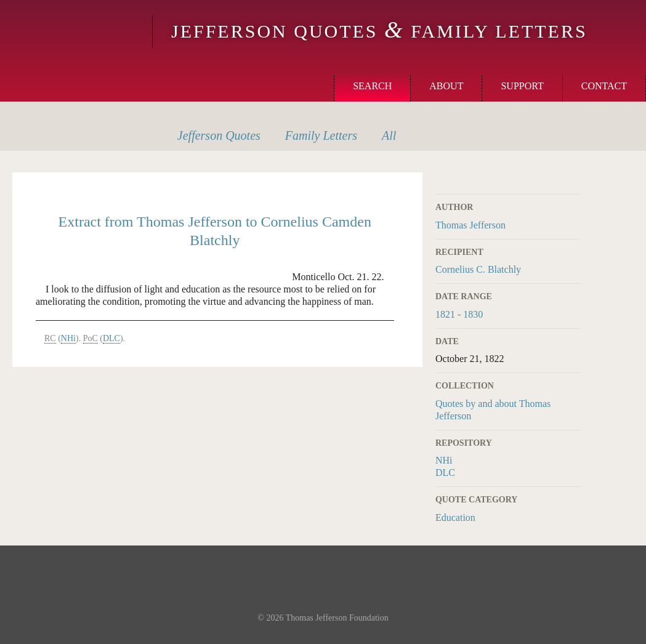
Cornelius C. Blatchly (478, 269)
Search (372, 86)
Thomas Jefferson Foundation (337, 618)
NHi (444, 460)
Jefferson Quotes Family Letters (379, 31)
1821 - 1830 (459, 314)
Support (522, 86)
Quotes (219, 135)
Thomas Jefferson (470, 225)
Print (573, 179)
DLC (445, 473)
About (446, 86)
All (389, 135)
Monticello (75, 32)
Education (455, 517)
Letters (321, 135)
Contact (604, 86)
